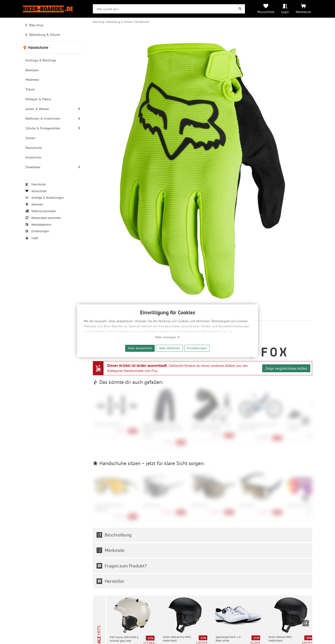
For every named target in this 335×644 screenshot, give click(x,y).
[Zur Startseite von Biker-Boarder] (53, 9)
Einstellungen (197, 348)
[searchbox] (169, 9)
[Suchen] (240, 9)
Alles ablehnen (170, 348)
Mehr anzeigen (167, 337)
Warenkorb (303, 12)
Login (285, 12)
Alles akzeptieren (140, 348)
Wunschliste (266, 12)
